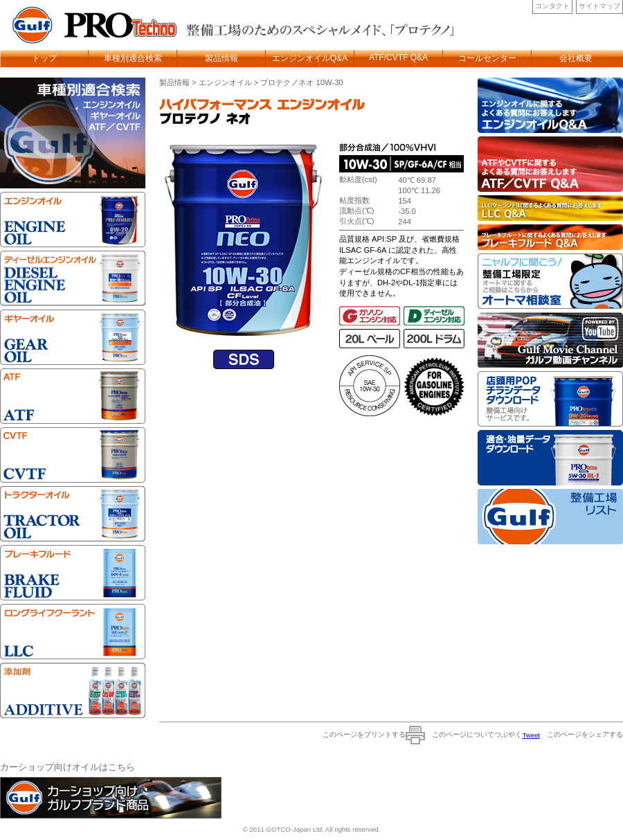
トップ (44, 58)
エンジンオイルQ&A (310, 58)
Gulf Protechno (90, 25)
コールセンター (487, 58)
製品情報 (222, 58)
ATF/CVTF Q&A (398, 57)
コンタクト (552, 6)
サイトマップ (599, 6)
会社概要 (576, 58)
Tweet (531, 735)
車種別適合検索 (133, 58)
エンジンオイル (225, 82)
